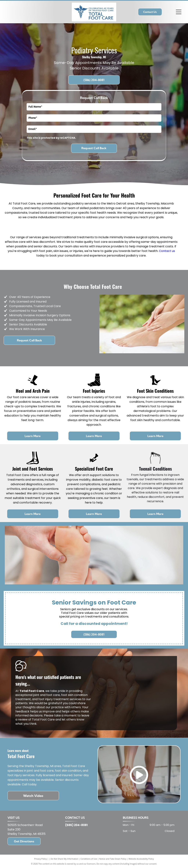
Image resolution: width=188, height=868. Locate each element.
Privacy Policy (40, 859)
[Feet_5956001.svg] (155, 385)
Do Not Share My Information (65, 859)
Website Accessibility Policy (141, 859)
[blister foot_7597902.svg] (33, 385)
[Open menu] (179, 12)
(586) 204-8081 (76, 825)
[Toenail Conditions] (155, 463)
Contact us (167, 251)
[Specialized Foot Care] (94, 463)
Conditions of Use (89, 859)
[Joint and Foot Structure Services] (33, 463)
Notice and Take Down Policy (113, 859)
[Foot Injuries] (94, 385)
